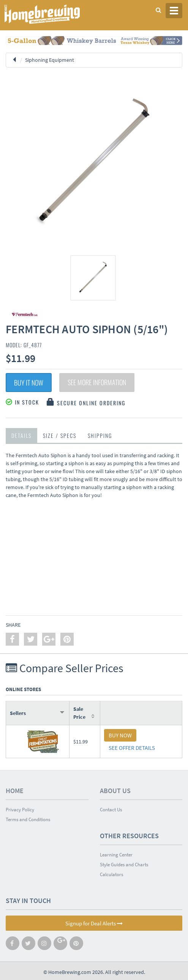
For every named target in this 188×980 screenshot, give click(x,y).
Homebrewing (53, 14)
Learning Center (116, 855)
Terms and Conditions (28, 819)
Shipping (100, 435)
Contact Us (111, 810)
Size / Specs (60, 435)
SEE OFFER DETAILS (132, 748)
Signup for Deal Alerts (94, 923)
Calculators (111, 874)
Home (15, 791)
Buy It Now (29, 383)
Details (21, 435)
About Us (115, 791)
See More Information (97, 383)
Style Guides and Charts (124, 865)
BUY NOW (120, 735)
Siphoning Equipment (50, 60)
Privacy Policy (20, 810)
